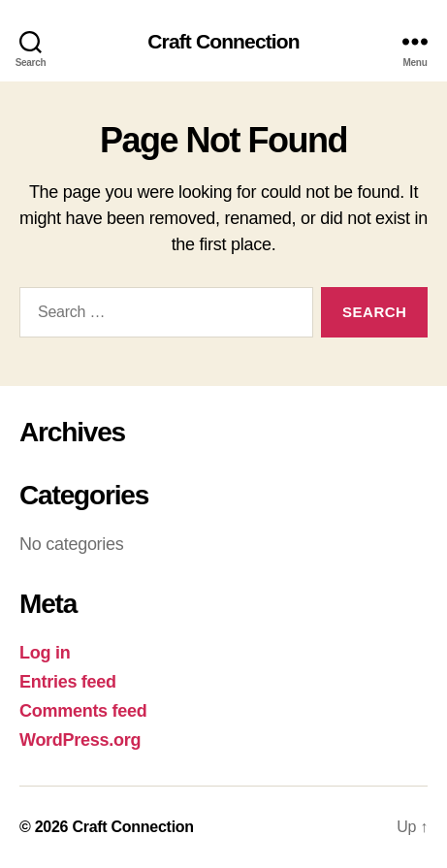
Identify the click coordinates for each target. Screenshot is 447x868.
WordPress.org (80, 740)
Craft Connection (223, 41)
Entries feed (68, 682)
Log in (45, 653)
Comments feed (83, 711)
